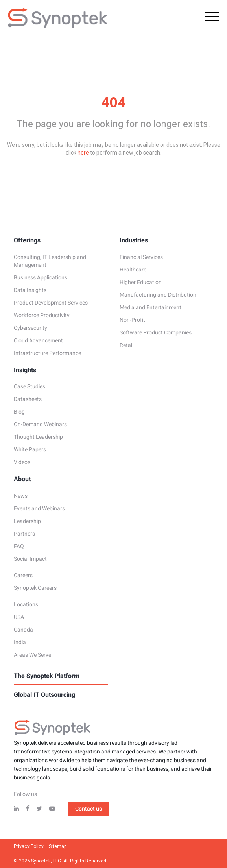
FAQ (19, 547)
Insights (25, 370)
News (21, 496)
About (22, 479)
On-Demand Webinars (40, 425)
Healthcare (133, 270)
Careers (23, 576)
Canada (23, 630)
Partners (24, 534)
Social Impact (30, 559)
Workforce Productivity (42, 316)
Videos (22, 462)
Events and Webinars (39, 509)
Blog (19, 412)
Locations (26, 605)
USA (19, 617)
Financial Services (141, 257)
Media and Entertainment (150, 308)
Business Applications (41, 278)
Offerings (27, 240)
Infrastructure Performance (47, 353)
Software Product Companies (156, 333)
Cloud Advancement (38, 341)
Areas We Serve (32, 655)
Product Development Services (51, 303)
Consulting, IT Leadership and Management (50, 261)
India (20, 643)
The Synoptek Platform (47, 676)
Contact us (89, 809)
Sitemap (58, 846)
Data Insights (30, 290)
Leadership (27, 521)
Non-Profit (132, 320)
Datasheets (28, 399)
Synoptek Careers (35, 588)
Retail (126, 345)
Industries (134, 240)
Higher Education (141, 283)
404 (113, 103)
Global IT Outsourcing (44, 695)
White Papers (30, 450)
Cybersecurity (30, 328)
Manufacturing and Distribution (158, 295)
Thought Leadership (38, 437)
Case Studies (30, 387)
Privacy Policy (29, 846)
